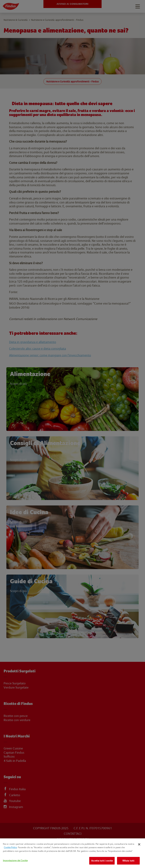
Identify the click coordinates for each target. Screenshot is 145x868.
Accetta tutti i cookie (102, 861)
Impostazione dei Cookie (15, 860)
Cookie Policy (10, 847)
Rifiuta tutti (128, 861)
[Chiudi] (139, 844)
